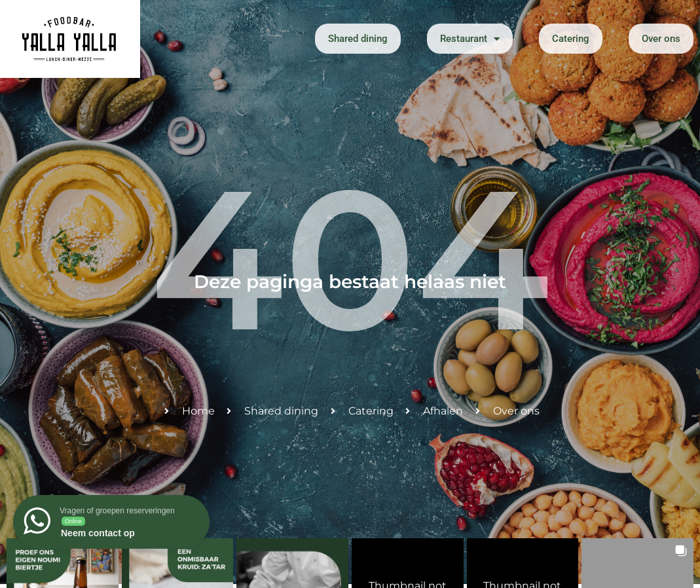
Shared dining (358, 39)
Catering (571, 39)
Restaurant (470, 39)
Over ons (661, 39)
